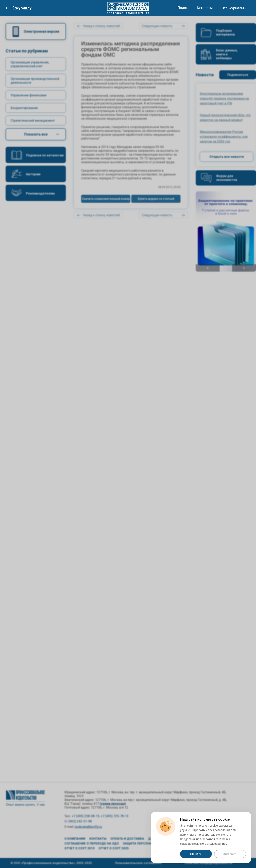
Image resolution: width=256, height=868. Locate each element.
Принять (196, 854)
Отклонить (230, 854)
